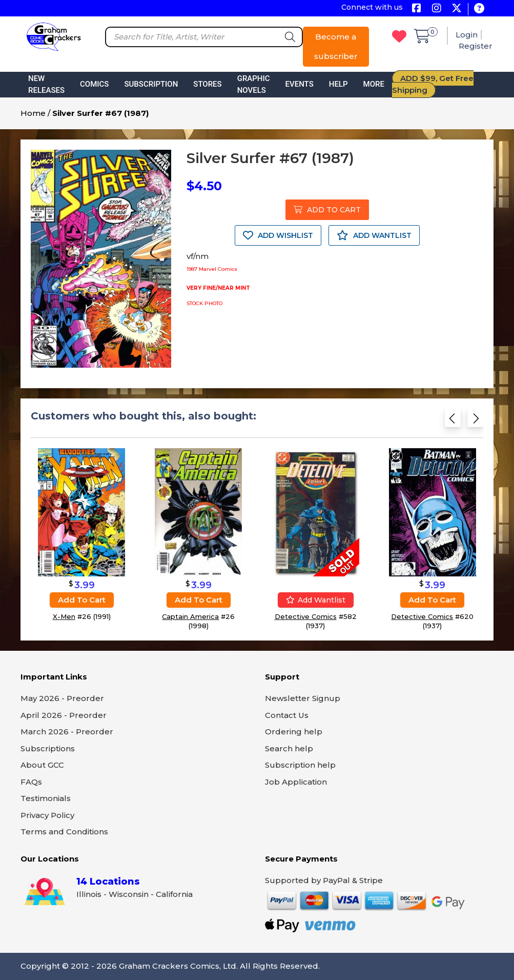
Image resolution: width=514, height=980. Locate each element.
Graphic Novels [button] (254, 84)
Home (33, 113)
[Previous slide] (453, 421)
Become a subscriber (336, 46)
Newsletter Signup (303, 698)
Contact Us (287, 715)
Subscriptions (48, 748)
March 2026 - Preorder (67, 732)
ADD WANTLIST (374, 235)
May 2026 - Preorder (62, 698)
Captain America (190, 616)
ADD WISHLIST (278, 235)
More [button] (374, 84)
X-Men (64, 616)
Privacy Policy (47, 815)
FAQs (31, 782)
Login (467, 35)
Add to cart (82, 600)
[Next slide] (475, 421)
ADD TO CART (327, 210)
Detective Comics (306, 616)
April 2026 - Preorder (64, 715)
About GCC (42, 765)
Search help (289, 748)
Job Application (296, 782)
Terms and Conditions (64, 832)
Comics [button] (94, 84)
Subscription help (300, 765)
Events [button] (300, 84)
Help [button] (338, 84)
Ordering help (294, 732)
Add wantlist (316, 600)
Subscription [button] (151, 84)
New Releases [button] (46, 84)
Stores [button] (207, 84)
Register (476, 46)
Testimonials (46, 798)
